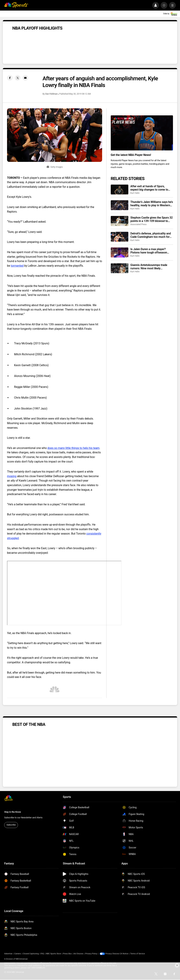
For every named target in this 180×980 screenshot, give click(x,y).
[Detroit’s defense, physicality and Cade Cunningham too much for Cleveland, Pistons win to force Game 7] (120, 237)
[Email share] (25, 78)
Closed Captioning (31, 954)
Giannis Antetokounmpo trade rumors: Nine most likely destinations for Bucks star (149, 267)
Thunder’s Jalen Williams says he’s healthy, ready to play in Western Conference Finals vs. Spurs (152, 204)
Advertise (8, 954)
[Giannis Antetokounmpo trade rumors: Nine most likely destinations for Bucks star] (120, 268)
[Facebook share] (10, 78)
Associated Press (139, 224)
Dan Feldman (52, 94)
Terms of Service (142, 954)
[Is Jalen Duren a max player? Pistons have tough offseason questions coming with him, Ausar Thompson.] (120, 252)
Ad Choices (78, 954)
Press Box (67, 954)
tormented (17, 266)
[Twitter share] (18, 78)
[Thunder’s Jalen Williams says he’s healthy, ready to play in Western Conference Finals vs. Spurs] (120, 205)
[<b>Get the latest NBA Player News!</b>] (142, 133)
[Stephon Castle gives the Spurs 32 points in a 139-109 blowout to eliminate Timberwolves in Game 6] (120, 221)
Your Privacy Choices (115, 954)
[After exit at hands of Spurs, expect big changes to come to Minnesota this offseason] (120, 190)
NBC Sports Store (54, 954)
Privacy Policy (91, 954)
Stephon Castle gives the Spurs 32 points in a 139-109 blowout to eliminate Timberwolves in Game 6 (152, 219)
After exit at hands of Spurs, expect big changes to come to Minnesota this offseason (149, 188)
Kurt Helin (135, 193)
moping (12, 476)
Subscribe (11, 825)
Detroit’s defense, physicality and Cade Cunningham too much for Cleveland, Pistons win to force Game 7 (151, 235)
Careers (18, 954)
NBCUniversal (22, 959)
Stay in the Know (13, 812)
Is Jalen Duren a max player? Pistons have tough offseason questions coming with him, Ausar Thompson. (151, 251)
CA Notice (128, 954)
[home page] (16, 5)
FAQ (42, 954)
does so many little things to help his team (73, 448)
